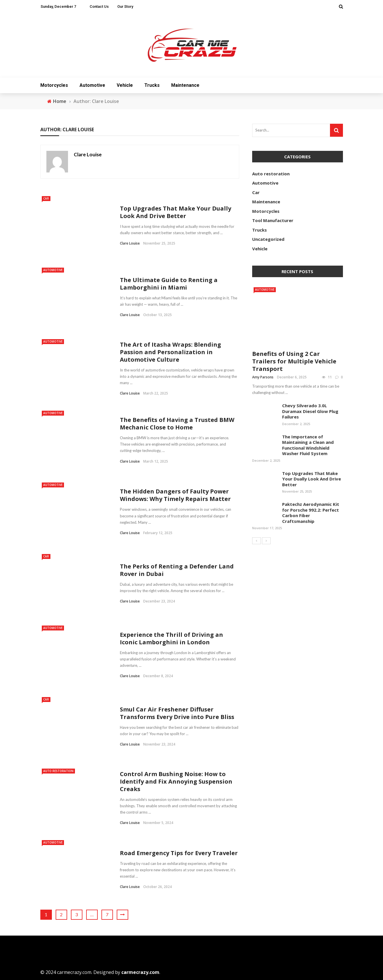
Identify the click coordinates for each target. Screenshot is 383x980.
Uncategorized (268, 239)
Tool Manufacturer (273, 220)
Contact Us (99, 6)
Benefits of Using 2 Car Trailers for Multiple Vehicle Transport (294, 361)
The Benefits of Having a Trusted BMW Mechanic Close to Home (177, 424)
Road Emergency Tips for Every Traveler (179, 853)
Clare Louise (88, 154)
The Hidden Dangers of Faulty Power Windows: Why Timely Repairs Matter (175, 495)
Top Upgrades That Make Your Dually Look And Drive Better (176, 212)
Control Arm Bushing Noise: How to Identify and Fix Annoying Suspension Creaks (176, 781)
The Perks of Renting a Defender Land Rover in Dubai (177, 570)
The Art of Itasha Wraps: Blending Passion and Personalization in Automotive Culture (170, 352)
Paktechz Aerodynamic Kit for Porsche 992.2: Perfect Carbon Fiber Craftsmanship (311, 513)
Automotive (92, 85)
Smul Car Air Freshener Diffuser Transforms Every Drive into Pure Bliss (178, 713)
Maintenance (185, 85)
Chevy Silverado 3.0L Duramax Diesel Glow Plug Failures (310, 411)
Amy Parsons (263, 377)
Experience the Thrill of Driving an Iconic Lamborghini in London (171, 638)
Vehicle (125, 85)
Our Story (125, 6)
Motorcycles (54, 85)
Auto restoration (58, 771)
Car (46, 198)
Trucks (152, 85)
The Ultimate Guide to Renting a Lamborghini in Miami (169, 284)
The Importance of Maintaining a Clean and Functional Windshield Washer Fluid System (308, 445)
